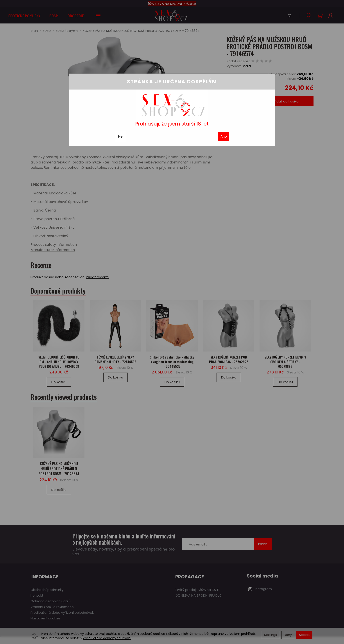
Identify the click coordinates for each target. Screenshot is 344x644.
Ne (120, 136)
